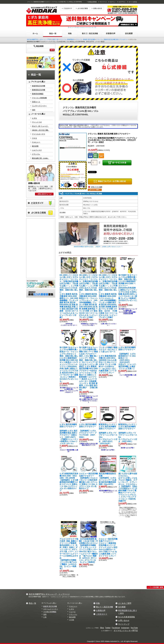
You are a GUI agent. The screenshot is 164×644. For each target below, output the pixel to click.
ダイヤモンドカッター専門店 (126, 631)
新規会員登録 (92, 2)
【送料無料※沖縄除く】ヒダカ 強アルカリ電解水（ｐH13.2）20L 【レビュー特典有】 (69, 554)
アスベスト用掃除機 (39, 98)
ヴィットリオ (37, 122)
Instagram (125, 628)
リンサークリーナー (39, 106)
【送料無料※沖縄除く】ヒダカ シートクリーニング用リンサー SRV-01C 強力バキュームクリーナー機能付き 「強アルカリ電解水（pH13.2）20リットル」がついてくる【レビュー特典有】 (89, 551)
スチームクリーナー (51, 609)
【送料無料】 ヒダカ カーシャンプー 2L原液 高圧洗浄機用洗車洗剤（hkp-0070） (108, 479)
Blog (102, 628)
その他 (72, 620)
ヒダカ (34, 118)
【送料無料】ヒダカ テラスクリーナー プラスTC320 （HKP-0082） (88, 431)
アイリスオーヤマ (38, 134)
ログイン (113, 2)
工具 (45, 617)
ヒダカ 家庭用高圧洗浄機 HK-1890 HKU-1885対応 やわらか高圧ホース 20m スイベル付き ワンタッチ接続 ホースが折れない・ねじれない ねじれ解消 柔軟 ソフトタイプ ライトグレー (108, 360)
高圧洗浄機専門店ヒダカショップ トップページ (49, 594)
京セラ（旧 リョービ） (40, 126)
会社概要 (122, 607)
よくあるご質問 (125, 603)
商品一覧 (55, 39)
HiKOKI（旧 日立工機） (41, 130)
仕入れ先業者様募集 (127, 617)
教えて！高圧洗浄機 (104, 607)
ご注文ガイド (102, 614)
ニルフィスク (37, 150)
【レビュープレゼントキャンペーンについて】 (82, 27)
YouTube (134, 628)
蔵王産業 (35, 146)
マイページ (103, 2)
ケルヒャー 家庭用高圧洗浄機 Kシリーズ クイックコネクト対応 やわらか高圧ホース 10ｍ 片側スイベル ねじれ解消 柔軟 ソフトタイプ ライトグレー (108, 547)
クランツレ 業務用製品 (67, 39)
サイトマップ (124, 624)
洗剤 (34, 110)
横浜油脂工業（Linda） (40, 158)
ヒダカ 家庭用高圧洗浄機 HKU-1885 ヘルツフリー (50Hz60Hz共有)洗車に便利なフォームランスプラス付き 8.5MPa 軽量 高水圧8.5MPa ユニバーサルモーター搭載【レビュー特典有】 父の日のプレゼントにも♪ (128, 289)
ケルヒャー (36, 142)
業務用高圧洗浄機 (38, 90)
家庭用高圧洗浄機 (38, 86)
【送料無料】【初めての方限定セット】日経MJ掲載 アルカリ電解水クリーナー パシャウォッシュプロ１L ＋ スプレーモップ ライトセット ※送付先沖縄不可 (128, 487)
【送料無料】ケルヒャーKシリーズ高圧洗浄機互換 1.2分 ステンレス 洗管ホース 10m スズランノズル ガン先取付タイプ (88, 481)
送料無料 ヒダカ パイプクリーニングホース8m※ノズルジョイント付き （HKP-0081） (128, 433)
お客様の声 (101, 611)
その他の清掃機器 (50, 612)
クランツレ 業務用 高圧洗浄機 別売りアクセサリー (112, 39)
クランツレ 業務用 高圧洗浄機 (85, 39)
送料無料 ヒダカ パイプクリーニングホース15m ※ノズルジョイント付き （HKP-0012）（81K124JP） (108, 434)
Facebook (116, 628)
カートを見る (133, 2)
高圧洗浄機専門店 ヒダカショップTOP (39, 39)
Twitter (108, 628)
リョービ (72, 612)
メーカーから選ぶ (76, 603)
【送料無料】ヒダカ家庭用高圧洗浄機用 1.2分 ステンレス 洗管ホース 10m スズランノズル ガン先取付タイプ (69, 482)
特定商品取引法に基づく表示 (127, 612)
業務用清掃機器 (38, 94)
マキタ (34, 138)
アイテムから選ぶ (50, 603)
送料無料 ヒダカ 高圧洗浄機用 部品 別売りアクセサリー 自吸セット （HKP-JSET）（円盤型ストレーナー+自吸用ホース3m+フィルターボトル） (69, 434)
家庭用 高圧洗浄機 (50, 606)
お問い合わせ (124, 621)
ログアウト (122, 2)
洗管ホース (36, 102)
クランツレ (36, 154)
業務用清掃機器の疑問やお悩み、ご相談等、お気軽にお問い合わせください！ (98, 247)
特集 (98, 603)
